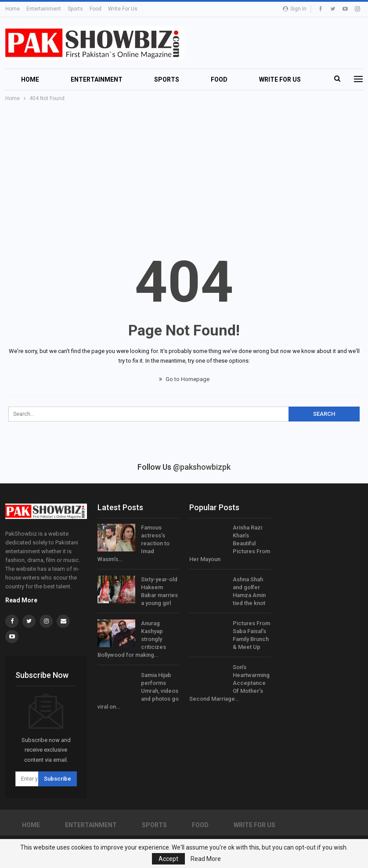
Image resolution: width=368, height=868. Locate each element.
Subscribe (58, 779)
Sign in (295, 9)
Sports (75, 9)
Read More (21, 600)
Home (13, 9)
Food (96, 9)
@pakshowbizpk (202, 467)
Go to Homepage (184, 379)
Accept (168, 859)
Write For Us (123, 9)
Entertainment (44, 9)
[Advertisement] (184, 169)
